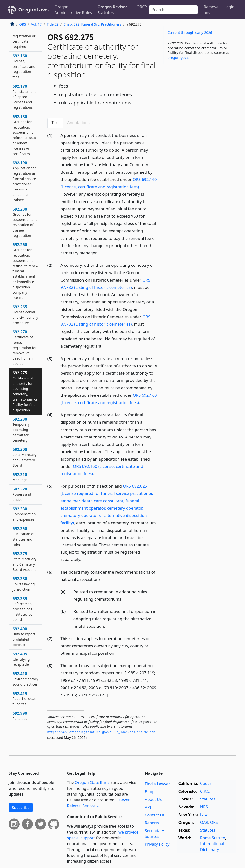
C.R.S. (205, 791)
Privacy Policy (157, 844)
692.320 (22, 494)
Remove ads (211, 10)
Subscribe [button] (21, 808)
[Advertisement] (200, 102)
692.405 (21, 659)
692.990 (20, 716)
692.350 (24, 536)
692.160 (24, 66)
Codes (206, 783)
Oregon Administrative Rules (73, 10)
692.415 (25, 699)
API (148, 807)
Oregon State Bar (91, 782)
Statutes (208, 799)
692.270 (25, 348)
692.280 (21, 429)
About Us (153, 799)
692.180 (25, 135)
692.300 (25, 457)
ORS (23, 24)
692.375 (25, 561)
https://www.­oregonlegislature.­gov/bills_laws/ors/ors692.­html (102, 732)
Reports (152, 823)
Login (229, 7)
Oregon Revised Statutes (113, 10)
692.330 (24, 514)
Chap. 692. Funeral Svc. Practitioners (92, 24)
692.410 (26, 679)
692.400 (24, 637)
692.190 (24, 181)
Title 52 (53, 24)
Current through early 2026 (190, 32)
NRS (204, 807)
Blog (149, 792)
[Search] (173, 10)
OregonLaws (34, 10)
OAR (204, 822)
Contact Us (155, 815)
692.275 (25, 391)
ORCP (142, 7)
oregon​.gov (177, 57)
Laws (205, 815)
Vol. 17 (36, 24)
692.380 (24, 584)
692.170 (24, 97)
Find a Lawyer (157, 784)
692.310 (20, 477)
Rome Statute (213, 838)
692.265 (26, 314)
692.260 (26, 271)
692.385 (23, 609)
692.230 (25, 222)
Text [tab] (55, 123)
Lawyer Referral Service (98, 803)
